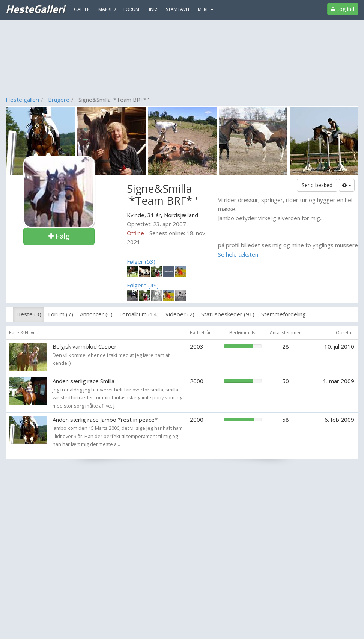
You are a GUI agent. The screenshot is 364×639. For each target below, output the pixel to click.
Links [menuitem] (153, 9)
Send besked (317, 185)
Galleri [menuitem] (82, 9)
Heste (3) (29, 314)
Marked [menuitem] (107, 9)
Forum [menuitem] (131, 9)
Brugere (59, 100)
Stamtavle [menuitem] (178, 9)
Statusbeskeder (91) (228, 314)
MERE (206, 9)
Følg (59, 236)
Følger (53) (141, 261)
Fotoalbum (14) (139, 314)
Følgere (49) (143, 285)
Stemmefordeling (284, 314)
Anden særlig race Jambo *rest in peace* (105, 420)
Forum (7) (61, 314)
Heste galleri (22, 100)
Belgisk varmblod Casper (85, 346)
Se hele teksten (238, 254)
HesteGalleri (35, 9)
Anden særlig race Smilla (83, 381)
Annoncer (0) (96, 314)
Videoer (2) (180, 314)
